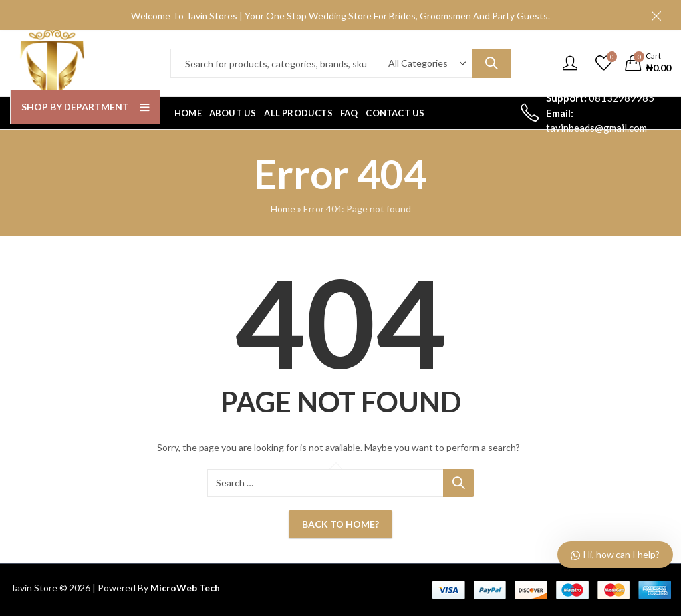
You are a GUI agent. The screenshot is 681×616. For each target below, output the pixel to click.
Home (283, 209)
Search (491, 63)
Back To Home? (340, 524)
